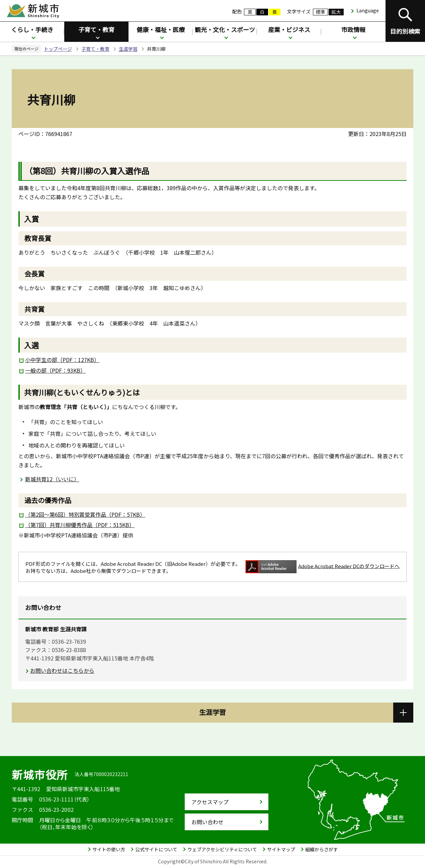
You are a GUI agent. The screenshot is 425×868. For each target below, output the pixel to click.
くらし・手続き (32, 29)
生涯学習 (128, 49)
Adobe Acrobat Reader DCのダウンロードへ (322, 567)
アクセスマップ (210, 802)
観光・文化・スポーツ (225, 29)
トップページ (58, 49)
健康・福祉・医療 (161, 29)
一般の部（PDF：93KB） (55, 370)
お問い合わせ (207, 822)
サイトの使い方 (109, 849)
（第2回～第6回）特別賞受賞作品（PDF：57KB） (85, 514)
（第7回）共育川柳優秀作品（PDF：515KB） (80, 525)
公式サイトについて (156, 849)
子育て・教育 (96, 29)
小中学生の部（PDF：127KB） (62, 360)
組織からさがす (322, 849)
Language (368, 10)
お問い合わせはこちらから (62, 670)
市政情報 (353, 29)
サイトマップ (281, 849)
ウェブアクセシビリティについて (222, 849)
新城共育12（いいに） (52, 479)
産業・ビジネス (289, 29)
